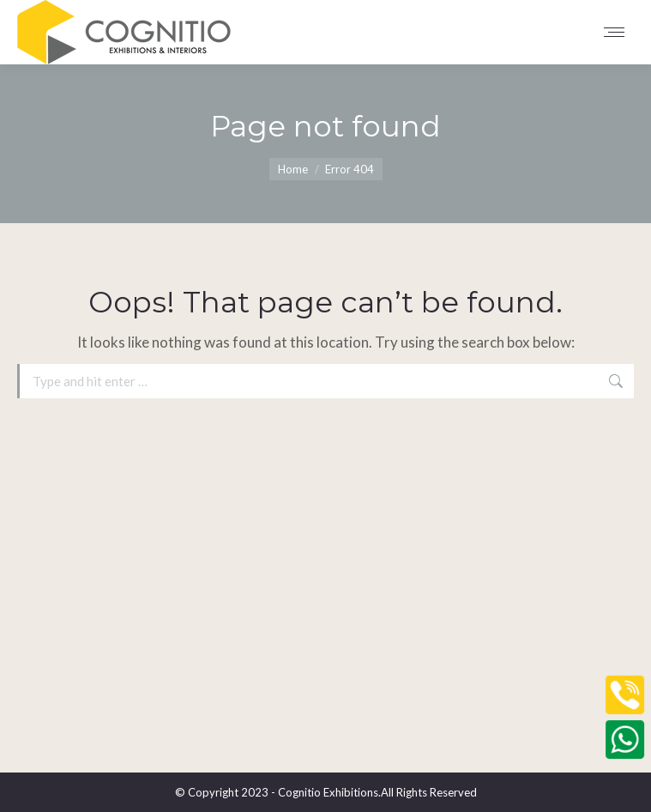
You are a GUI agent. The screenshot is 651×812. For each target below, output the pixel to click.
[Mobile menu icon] (618, 32)
